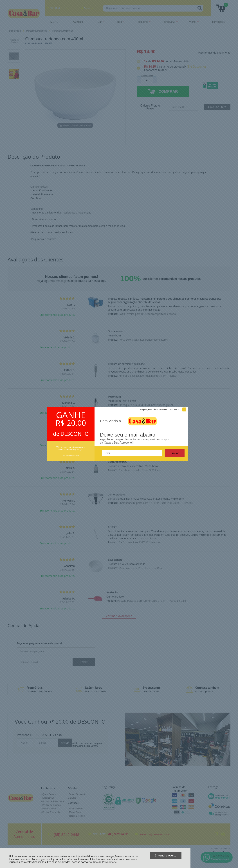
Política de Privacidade (103, 862)
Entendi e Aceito (166, 855)
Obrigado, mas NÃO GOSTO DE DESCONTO (159, 410)
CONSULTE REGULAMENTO (71, 455)
